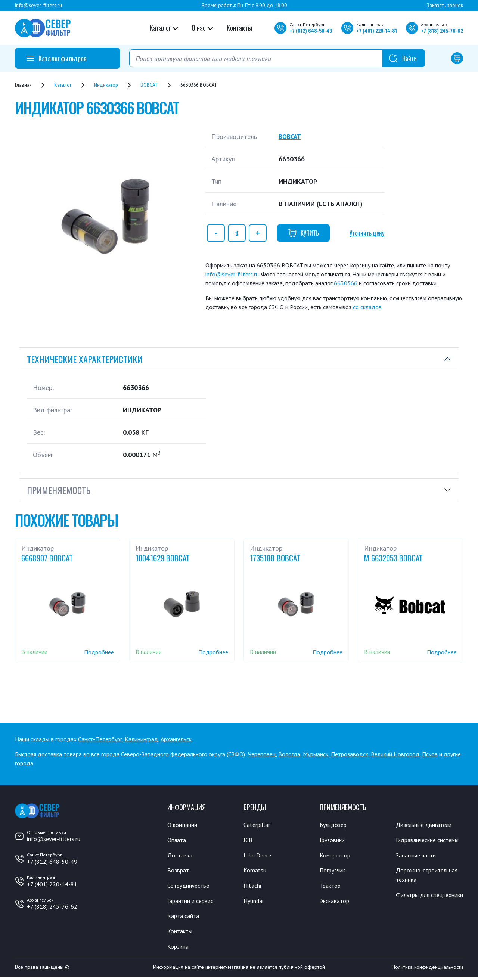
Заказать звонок (445, 5)
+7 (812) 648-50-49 (52, 862)
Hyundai (254, 902)
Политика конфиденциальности (427, 970)
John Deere (259, 856)
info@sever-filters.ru (38, 5)
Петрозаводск (350, 754)
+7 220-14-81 (377, 30)
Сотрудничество (191, 887)
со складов (367, 307)
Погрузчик (334, 871)
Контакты (239, 28)
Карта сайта (185, 918)
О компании (184, 825)
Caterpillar (258, 825)
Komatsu (255, 871)
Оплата (177, 840)
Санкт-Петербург (100, 739)
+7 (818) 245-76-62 (52, 906)
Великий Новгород (395, 754)
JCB (248, 840)
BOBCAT (291, 137)
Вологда (289, 754)
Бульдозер (335, 825)
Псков (430, 754)
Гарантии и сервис (193, 902)
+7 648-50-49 (311, 30)
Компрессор (337, 856)
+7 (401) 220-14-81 (52, 884)
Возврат (179, 871)
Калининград (141, 739)
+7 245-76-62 (442, 30)
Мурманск (316, 754)
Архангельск (176, 739)
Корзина (179, 949)
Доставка (181, 856)
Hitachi (253, 887)
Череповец (262, 754)
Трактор (332, 887)
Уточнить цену (367, 233)
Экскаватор (336, 902)
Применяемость (59, 490)
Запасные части (418, 865)
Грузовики (334, 840)
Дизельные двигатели (427, 825)
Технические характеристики (85, 359)
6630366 (346, 283)
